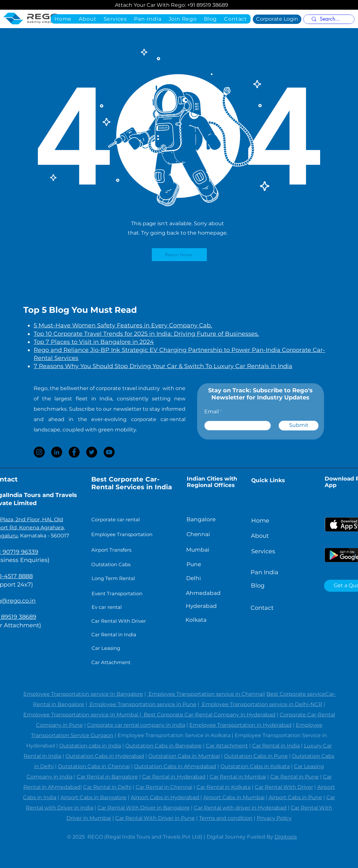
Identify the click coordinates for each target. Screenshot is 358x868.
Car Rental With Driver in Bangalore (144, 808)
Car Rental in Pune (295, 777)
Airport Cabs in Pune (295, 797)
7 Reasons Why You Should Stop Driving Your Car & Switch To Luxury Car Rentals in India (163, 366)
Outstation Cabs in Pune (256, 756)
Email (212, 412)
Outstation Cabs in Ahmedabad (175, 766)
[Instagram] (39, 452)
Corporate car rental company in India (136, 725)
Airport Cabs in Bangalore (94, 797)
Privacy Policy (274, 818)
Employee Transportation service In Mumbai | (84, 715)
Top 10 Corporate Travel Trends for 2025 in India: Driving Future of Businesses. (146, 334)
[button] (148, 19)
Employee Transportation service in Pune (142, 704)
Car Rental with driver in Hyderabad (240, 808)
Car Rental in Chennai (164, 787)
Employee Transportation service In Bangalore (83, 694)
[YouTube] (109, 452)
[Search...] (330, 19)
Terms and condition (226, 818)
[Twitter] (92, 452)
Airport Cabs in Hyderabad (166, 797)
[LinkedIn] (57, 452)
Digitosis (286, 837)
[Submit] (299, 426)
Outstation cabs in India (90, 746)
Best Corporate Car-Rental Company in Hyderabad (210, 715)
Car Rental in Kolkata (224, 787)
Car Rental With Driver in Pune (155, 818)
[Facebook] (74, 452)
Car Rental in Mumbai (238, 777)
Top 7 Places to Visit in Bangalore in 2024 (94, 342)
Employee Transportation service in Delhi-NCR (262, 704)
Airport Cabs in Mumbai (234, 797)
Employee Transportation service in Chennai (205, 694)
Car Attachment (227, 746)
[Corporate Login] (277, 19)
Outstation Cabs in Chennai (94, 766)
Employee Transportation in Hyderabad (241, 725)
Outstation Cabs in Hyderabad (105, 756)
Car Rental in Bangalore (107, 777)
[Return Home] (179, 255)
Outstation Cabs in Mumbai (184, 756)
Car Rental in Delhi (107, 787)
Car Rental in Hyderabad (174, 777)
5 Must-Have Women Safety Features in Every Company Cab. (123, 325)
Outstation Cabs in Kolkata (255, 766)
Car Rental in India (276, 746)
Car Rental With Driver (284, 787)
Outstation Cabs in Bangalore (163, 746)
